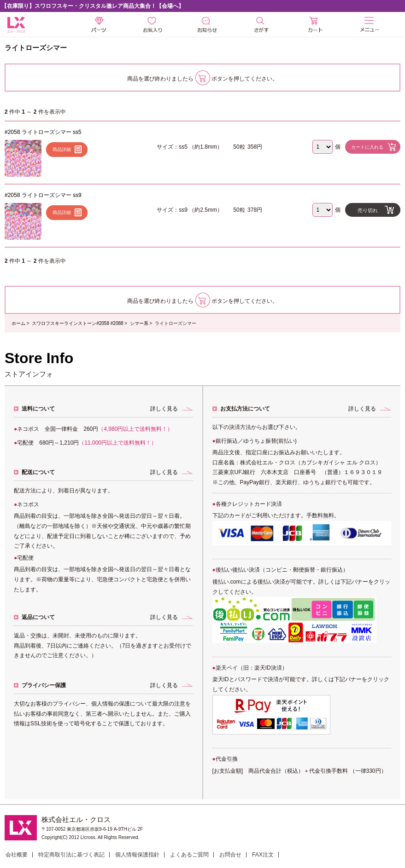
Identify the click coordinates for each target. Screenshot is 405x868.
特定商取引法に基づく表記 (71, 855)
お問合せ (230, 855)
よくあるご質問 (189, 855)
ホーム (18, 323)
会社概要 (17, 855)
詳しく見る (164, 409)
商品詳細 (62, 149)
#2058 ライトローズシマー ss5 (43, 132)
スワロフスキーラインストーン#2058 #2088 (77, 323)
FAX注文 (263, 855)
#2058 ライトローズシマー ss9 (43, 195)
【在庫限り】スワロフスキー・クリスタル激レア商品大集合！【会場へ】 (93, 6)
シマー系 (139, 323)
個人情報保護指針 (137, 855)
